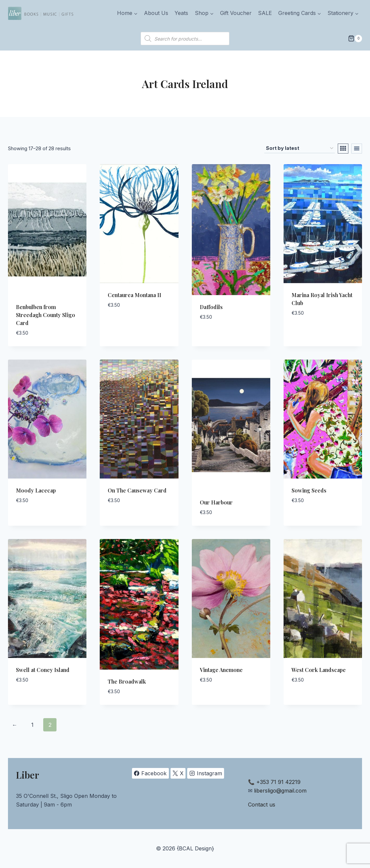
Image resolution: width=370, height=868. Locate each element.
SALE (265, 13)
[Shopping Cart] (355, 39)
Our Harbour (216, 502)
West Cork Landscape (319, 670)
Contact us (262, 805)
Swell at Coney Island (43, 670)
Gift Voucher (236, 13)
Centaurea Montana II (134, 295)
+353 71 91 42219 (278, 782)
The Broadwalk (127, 681)
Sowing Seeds (309, 490)
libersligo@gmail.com (280, 791)
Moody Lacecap (36, 490)
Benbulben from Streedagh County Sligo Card (46, 315)
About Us (156, 13)
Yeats (181, 13)
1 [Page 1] (32, 725)
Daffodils (211, 307)
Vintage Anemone (221, 670)
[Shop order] (300, 148)
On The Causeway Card (137, 490)
